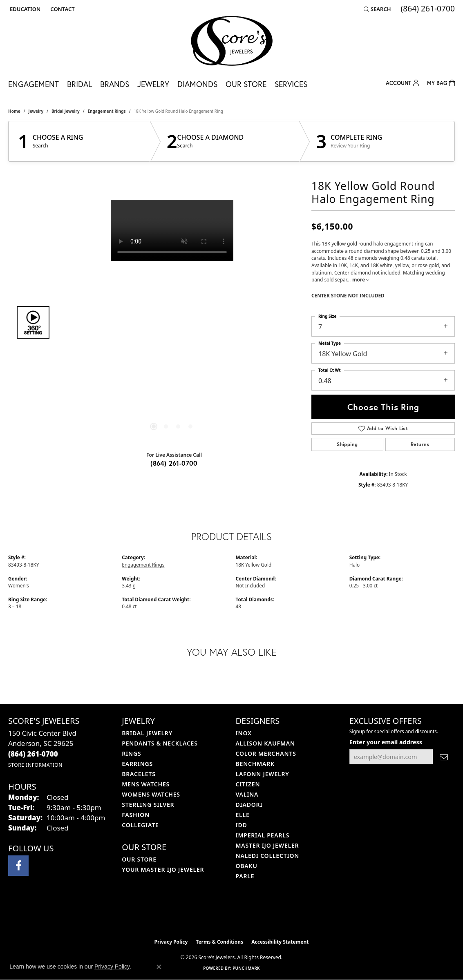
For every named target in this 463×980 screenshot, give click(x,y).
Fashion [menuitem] (136, 815)
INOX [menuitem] (244, 733)
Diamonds (197, 84)
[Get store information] (35, 765)
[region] (172, 322)
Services (291, 84)
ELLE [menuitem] (243, 815)
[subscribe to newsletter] (444, 757)
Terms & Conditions (219, 942)
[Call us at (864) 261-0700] (33, 754)
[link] (62, 9)
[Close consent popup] (159, 967)
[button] (24, 9)
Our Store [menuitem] (139, 859)
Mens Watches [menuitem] (146, 784)
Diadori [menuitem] (249, 805)
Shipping (347, 444)
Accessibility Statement (280, 942)
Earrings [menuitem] (137, 764)
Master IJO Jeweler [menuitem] (267, 845)
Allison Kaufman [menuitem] (265, 743)
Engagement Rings (106, 111)
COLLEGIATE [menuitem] (140, 825)
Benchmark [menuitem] (255, 764)
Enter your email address (386, 742)
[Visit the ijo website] (211, 914)
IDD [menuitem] (242, 825)
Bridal (79, 84)
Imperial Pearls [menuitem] (263, 835)
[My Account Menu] (402, 82)
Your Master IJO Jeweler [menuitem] (163, 869)
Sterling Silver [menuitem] (148, 805)
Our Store (246, 84)
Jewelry (153, 84)
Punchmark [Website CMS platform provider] (246, 968)
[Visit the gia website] (251, 914)
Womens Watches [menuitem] (151, 794)
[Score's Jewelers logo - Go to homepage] (232, 41)
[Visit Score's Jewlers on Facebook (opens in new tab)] (18, 866)
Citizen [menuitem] (248, 784)
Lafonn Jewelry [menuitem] (263, 774)
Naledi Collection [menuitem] (268, 856)
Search (40, 146)
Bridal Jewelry (66, 111)
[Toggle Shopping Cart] (441, 82)
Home (14, 111)
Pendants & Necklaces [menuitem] (160, 743)
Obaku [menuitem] (247, 866)
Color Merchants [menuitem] (266, 753)
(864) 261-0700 (174, 463)
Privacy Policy (171, 942)
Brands (115, 84)
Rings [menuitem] (131, 753)
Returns (420, 444)
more (361, 279)
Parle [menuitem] (245, 876)
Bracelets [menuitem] (139, 774)
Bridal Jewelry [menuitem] (147, 733)
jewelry (36, 111)
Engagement (34, 84)
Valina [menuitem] (247, 794)
